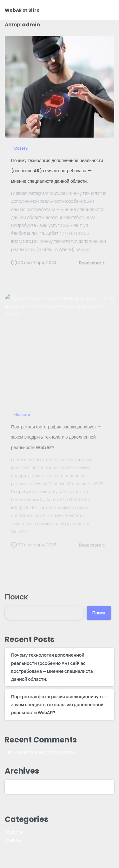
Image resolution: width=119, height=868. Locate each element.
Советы (13, 840)
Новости (14, 832)
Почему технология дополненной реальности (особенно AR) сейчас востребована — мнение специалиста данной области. (57, 171)
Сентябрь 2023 (27, 787)
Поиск (16, 596)
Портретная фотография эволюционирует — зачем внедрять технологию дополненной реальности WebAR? (59, 704)
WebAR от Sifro (22, 10)
